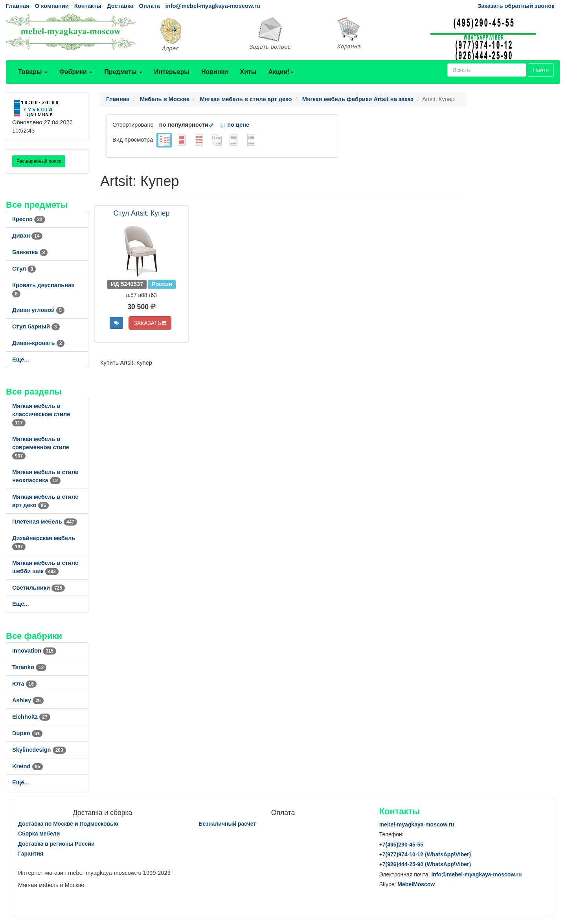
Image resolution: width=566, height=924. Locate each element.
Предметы (123, 72)
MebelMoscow (416, 884)
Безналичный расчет (227, 824)
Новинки (215, 72)
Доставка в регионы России (56, 844)
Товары (33, 72)
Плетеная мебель (45, 522)
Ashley (28, 700)
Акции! (281, 72)
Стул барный (36, 326)
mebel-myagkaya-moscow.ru (417, 824)
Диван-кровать (38, 343)
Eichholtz (31, 717)
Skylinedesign (39, 750)
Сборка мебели (39, 834)
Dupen (27, 733)
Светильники (39, 588)
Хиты (248, 72)
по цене (234, 125)
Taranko (29, 667)
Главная (18, 6)
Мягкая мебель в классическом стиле (41, 414)
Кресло (29, 219)
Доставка (120, 6)
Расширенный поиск (39, 161)
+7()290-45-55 (401, 845)
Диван (27, 236)
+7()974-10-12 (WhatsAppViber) (425, 854)
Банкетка (30, 252)
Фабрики (76, 72)
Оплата (149, 6)
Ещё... (21, 360)
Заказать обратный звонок (516, 6)
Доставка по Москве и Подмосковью (68, 824)
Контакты (88, 6)
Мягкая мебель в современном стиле (41, 447)
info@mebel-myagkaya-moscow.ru (213, 6)
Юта (24, 684)
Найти (541, 70)
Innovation (34, 651)
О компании (52, 6)
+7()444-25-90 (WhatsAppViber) (425, 864)
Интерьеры (172, 72)
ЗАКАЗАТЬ (150, 323)
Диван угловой (38, 310)
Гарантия (31, 854)
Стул (24, 269)
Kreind (28, 766)
